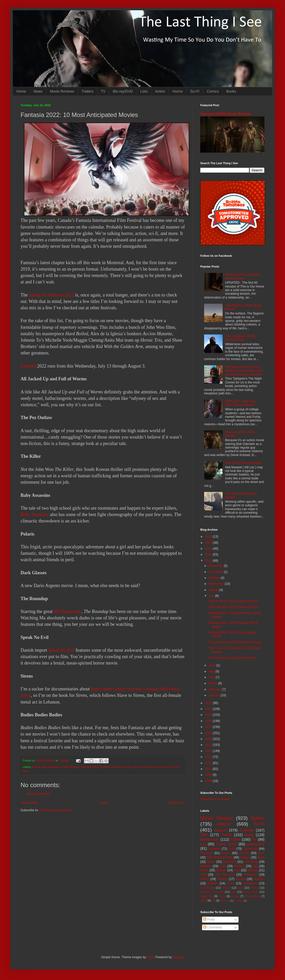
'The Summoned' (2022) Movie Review (234, 642)
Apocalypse (207, 888)
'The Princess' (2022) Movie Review (232, 658)
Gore (230, 883)
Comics (213, 91)
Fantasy (239, 866)
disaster (259, 879)
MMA (203, 900)
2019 (209, 715)
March (213, 683)
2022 (209, 561)
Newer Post (30, 803)
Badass (221, 830)
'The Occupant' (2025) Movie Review (240, 338)
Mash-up (225, 901)
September (217, 584)
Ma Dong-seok (67, 611)
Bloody (226, 888)
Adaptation (256, 844)
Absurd (241, 879)
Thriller (226, 835)
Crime (235, 839)
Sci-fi (259, 824)
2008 (209, 781)
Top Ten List (225, 875)
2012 (209, 757)
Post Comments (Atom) (55, 810)
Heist (222, 896)
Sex (234, 892)
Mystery (253, 870)
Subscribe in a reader (215, 799)
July (212, 596)
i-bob (150, 957)
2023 (209, 555)
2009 (209, 775)
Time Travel (251, 892)
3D (213, 900)
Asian (249, 835)
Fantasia (28, 366)
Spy (255, 866)
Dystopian (230, 862)
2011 (209, 763)
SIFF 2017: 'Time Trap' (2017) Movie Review (241, 403)
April (212, 677)
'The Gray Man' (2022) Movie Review (233, 607)
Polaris (150, 767)
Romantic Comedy (212, 892)
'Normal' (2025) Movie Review (225, 114)
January (215, 695)
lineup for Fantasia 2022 (51, 295)
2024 (209, 549)
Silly (203, 875)
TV (103, 91)
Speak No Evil (164, 767)
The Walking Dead (220, 857)
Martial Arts (210, 839)
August (214, 590)
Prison (255, 888)
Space (205, 879)
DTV (261, 853)
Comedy (247, 830)
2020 (209, 709)
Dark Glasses (71, 767)
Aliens (205, 870)
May (212, 671)
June (212, 665)
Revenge (206, 853)
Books (231, 91)
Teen (223, 866)
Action (160, 91)
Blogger (178, 957)
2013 (209, 751)
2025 (209, 543)
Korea (226, 853)
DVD (232, 849)
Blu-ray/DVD (123, 91)
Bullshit (213, 883)
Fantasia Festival (110, 767)
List (134, 767)
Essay (235, 896)
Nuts (237, 870)
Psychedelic (252, 896)
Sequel (245, 857)
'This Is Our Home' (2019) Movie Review (243, 276)
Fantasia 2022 (89, 767)
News (38, 91)
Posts (209, 919)
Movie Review (217, 818)
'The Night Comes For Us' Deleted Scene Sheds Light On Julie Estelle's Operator (244, 371)
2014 (209, 745)
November (216, 572)
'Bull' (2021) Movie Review (243, 463)
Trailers (88, 91)
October (215, 578)
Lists (144, 91)
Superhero (250, 849)
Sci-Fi (195, 91)
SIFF (204, 835)
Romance (250, 875)
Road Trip (207, 896)
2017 (209, 727)
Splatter (221, 870)
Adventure (251, 862)
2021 (209, 703)
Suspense (250, 883)
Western (206, 866)
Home (21, 91)
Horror (178, 91)
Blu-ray (244, 853)
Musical (222, 879)
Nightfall (239, 901)
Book (261, 857)
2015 (209, 739)
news (141, 767)
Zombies (214, 849)
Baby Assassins (35, 514)
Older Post (176, 803)
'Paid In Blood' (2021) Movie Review (233, 601)
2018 (209, 721)
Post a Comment (38, 794)
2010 (209, 769)
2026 (209, 537)
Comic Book (226, 844)
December (216, 566)
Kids (240, 888)
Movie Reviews (62, 91)
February (215, 689)
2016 (209, 733)
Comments (212, 927)
